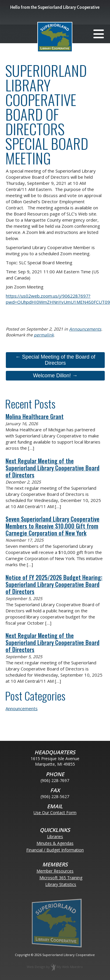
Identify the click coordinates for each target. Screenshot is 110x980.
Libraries (55, 837)
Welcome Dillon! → (55, 376)
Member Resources (55, 871)
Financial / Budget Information (55, 850)
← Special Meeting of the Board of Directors (55, 360)
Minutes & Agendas (55, 843)
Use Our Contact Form (55, 813)
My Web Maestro (70, 967)
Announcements (85, 329)
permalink (44, 335)
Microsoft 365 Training (61, 878)
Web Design (36, 967)
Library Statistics (61, 885)
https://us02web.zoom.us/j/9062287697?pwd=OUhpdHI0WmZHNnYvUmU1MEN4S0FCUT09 (58, 299)
